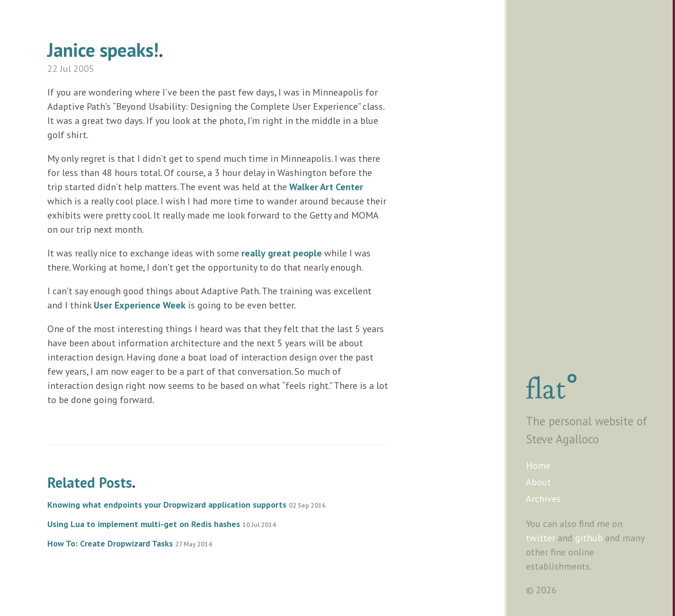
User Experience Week (140, 305)
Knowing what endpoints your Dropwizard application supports (187, 505)
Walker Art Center (326, 187)
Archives (543, 499)
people (307, 253)
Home (538, 466)
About (538, 482)
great (279, 253)
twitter (541, 538)
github (589, 538)
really (253, 253)
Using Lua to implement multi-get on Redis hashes (162, 524)
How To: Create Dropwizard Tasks (130, 543)
